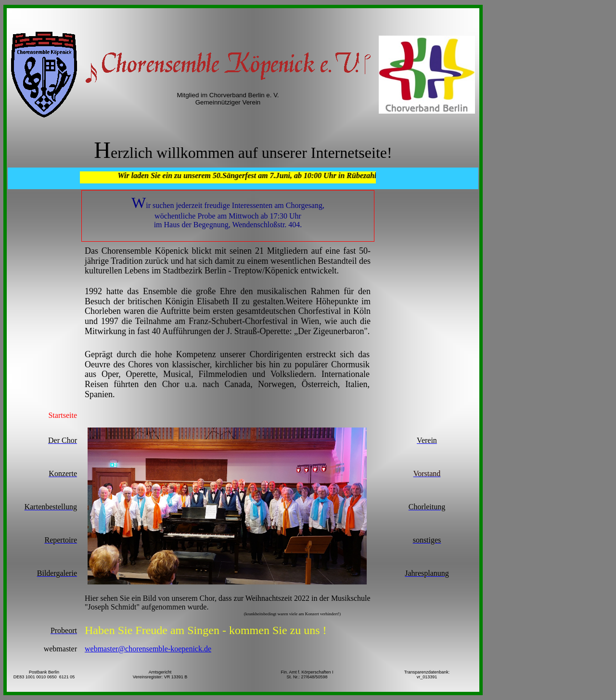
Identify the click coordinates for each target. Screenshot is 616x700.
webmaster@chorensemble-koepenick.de (148, 649)
